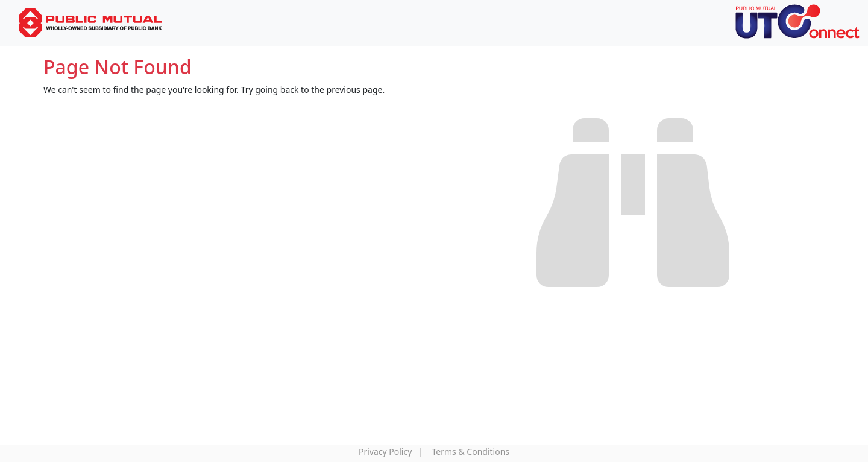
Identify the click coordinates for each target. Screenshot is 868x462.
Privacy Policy (385, 451)
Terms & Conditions (471, 451)
